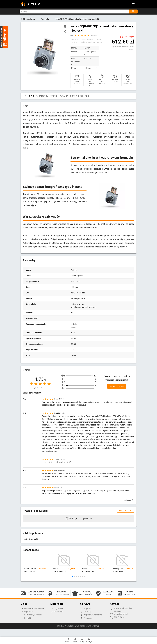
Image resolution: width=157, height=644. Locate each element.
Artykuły (85, 609)
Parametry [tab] (42, 96)
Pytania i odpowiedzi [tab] (71, 96)
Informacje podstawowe (32, 609)
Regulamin (27, 612)
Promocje (86, 618)
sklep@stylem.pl (121, 614)
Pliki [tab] (87, 96)
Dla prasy (86, 612)
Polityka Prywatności (31, 615)
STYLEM (33, 4)
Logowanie (57, 609)
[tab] (25, 96)
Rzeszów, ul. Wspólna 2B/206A (123, 610)
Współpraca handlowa (91, 615)
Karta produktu (31, 539)
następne (129, 500)
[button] (72, 577)
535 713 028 (119, 617)
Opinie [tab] (54, 96)
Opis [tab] (31, 96)
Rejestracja (57, 612)
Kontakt (26, 618)
